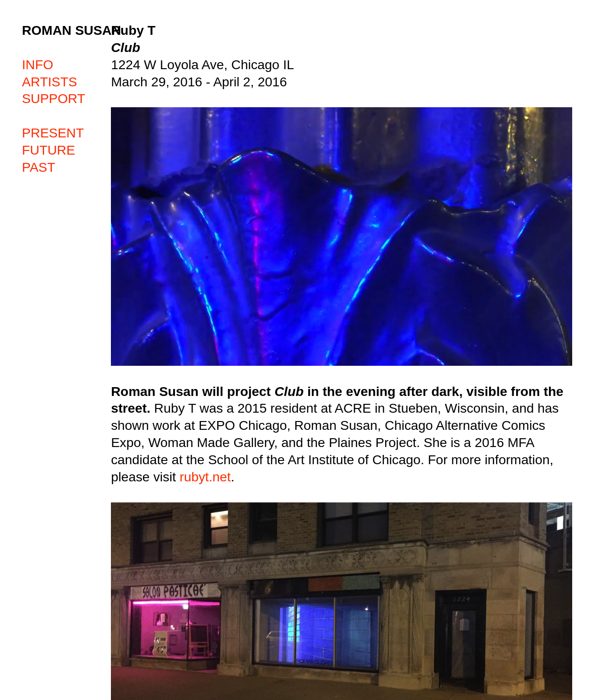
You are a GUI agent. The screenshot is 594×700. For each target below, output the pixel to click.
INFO (38, 65)
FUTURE (48, 150)
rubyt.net (205, 477)
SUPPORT (53, 98)
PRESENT (53, 133)
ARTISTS (49, 82)
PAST (39, 167)
